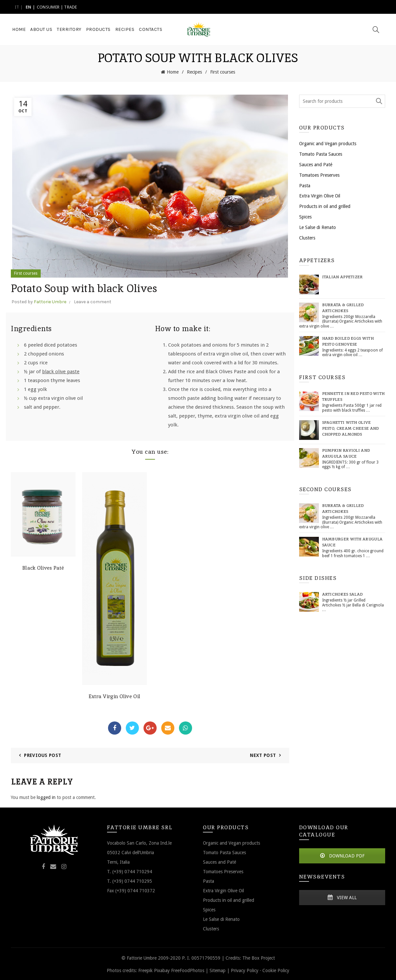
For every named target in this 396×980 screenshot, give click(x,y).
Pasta (305, 185)
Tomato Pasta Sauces (321, 153)
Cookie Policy (276, 969)
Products (98, 29)
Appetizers (317, 260)
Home (19, 29)
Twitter (132, 727)
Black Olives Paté (43, 567)
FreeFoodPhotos (188, 969)
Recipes (125, 29)
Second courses (325, 488)
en (29, 7)
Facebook (115, 727)
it (17, 7)
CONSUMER (48, 7)
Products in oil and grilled (325, 206)
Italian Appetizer (342, 276)
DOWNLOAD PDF (342, 855)
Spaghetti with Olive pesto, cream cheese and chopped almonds (351, 428)
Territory (69, 29)
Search (379, 101)
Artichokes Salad (342, 594)
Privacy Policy (245, 969)
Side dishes (318, 577)
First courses (223, 72)
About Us (41, 29)
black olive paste (61, 371)
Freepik (145, 969)
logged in (46, 797)
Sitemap (218, 969)
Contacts (151, 29)
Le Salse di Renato (318, 227)
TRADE (71, 7)
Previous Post (43, 755)
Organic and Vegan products (328, 143)
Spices (305, 216)
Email (168, 727)
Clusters (307, 237)
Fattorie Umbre (50, 301)
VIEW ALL (342, 897)
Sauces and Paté (316, 164)
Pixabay (162, 969)
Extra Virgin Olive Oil (115, 696)
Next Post (263, 755)
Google (150, 727)
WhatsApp (186, 727)
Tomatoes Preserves (319, 174)
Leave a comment (93, 301)
